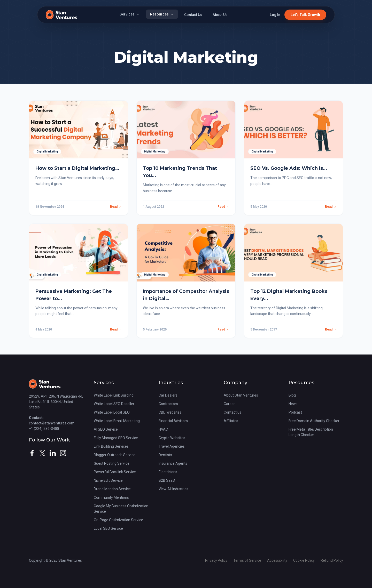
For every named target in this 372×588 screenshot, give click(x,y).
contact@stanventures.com (52, 423)
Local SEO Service (108, 528)
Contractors (168, 404)
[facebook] (32, 453)
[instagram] (63, 453)
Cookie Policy (304, 560)
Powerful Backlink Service (115, 472)
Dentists (165, 455)
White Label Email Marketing (117, 421)
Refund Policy (332, 560)
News (293, 404)
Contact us (233, 412)
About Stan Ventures (241, 395)
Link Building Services (111, 446)
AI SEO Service (106, 429)
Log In (275, 15)
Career (229, 404)
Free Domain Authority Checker (314, 421)
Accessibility (278, 560)
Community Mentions (111, 497)
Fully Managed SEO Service (116, 438)
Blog (292, 395)
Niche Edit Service (108, 480)
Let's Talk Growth (305, 15)
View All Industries (173, 489)
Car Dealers (168, 395)
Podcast (295, 412)
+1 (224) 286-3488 (44, 429)
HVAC (163, 429)
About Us (220, 15)
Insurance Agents (173, 463)
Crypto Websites (172, 438)
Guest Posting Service (112, 463)
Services (130, 14)
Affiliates (231, 421)
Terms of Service (248, 560)
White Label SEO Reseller (114, 404)
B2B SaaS (167, 480)
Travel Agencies (172, 446)
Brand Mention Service (112, 489)
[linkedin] (53, 453)
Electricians (168, 472)
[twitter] (42, 453)
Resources (162, 14)
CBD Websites (170, 412)
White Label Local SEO (112, 412)
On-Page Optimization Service (118, 520)
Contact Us (193, 15)
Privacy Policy (217, 560)
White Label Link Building (114, 395)
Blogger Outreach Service (115, 455)
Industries (171, 383)
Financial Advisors (173, 421)
